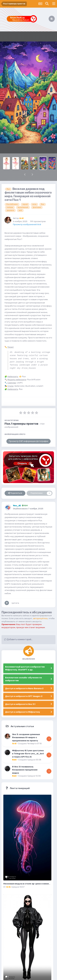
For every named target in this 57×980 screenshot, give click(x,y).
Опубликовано (28, 509)
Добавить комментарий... (18, 639)
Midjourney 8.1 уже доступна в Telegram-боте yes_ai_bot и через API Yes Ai (28, 754)
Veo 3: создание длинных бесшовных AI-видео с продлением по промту (26, 737)
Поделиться (15, 493)
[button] (25, 174)
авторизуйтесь (40, 618)
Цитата (15, 603)
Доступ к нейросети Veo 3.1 (20, 704)
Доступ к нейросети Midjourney (23, 712)
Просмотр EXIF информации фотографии (28, 441)
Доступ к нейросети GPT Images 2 (24, 696)
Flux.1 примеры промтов (21, 424)
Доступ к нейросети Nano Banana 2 (24, 688)
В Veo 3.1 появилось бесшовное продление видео (25, 770)
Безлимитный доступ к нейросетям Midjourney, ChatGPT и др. (25, 668)
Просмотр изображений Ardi (27, 224)
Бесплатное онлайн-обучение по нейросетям (24, 679)
